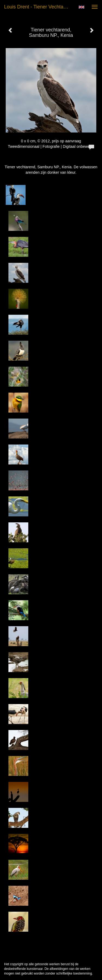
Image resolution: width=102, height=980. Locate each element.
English (81, 7)
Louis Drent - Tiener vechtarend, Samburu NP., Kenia (39, 7)
